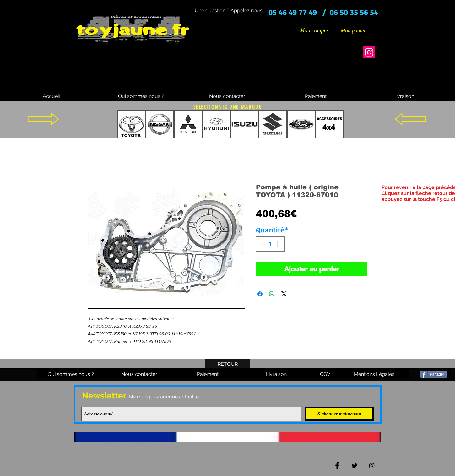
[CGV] (325, 374)
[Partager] (433, 374)
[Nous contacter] (227, 96)
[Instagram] (369, 52)
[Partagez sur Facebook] (260, 294)
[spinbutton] (270, 244)
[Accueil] (51, 96)
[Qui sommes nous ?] (141, 96)
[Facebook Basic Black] (337, 466)
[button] (358, 30)
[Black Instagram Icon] (372, 466)
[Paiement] (316, 96)
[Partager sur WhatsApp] (272, 294)
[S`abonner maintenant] (339, 414)
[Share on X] (284, 294)
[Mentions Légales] (374, 374)
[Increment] (278, 244)
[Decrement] (263, 244)
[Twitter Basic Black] (355, 466)
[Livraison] (404, 96)
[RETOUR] (228, 364)
